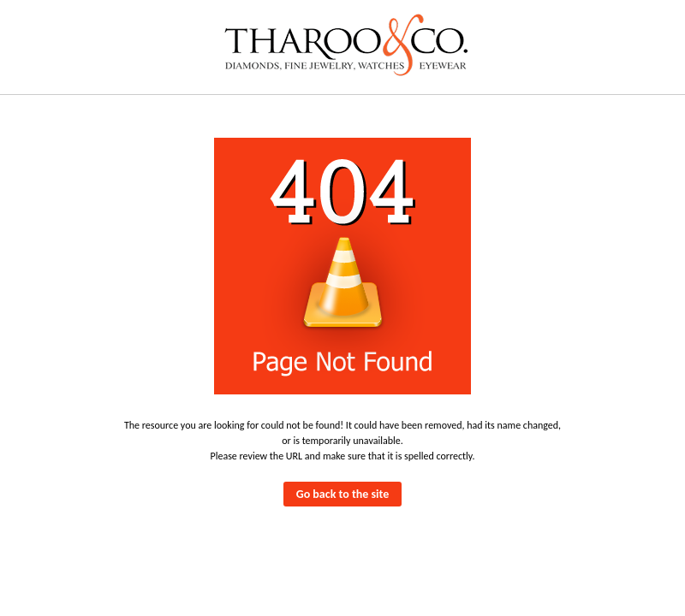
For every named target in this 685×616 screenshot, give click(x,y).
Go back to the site (343, 494)
